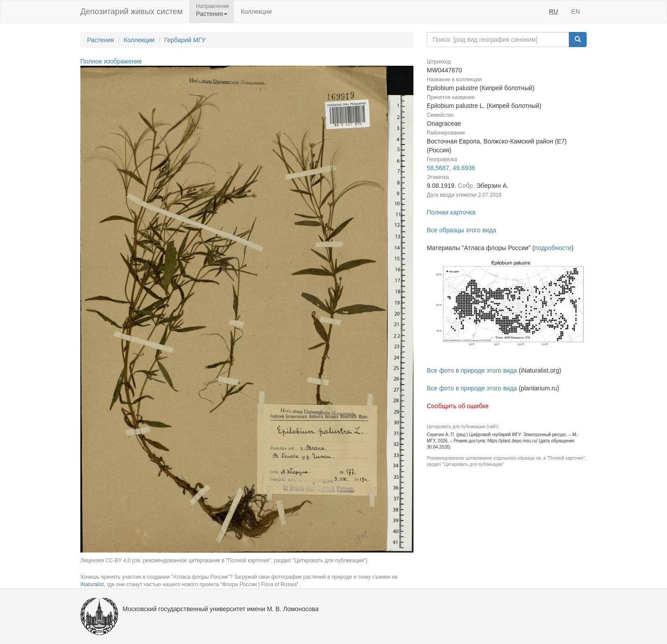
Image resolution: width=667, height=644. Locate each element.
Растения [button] (212, 14)
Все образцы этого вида (461, 230)
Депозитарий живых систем (131, 12)
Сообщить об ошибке (458, 406)
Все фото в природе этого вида (472, 370)
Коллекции (256, 12)
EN (576, 12)
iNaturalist (92, 584)
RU (553, 12)
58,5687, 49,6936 (451, 168)
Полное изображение (111, 61)
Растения (101, 40)
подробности (553, 248)
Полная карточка (451, 212)
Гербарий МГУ (185, 40)
